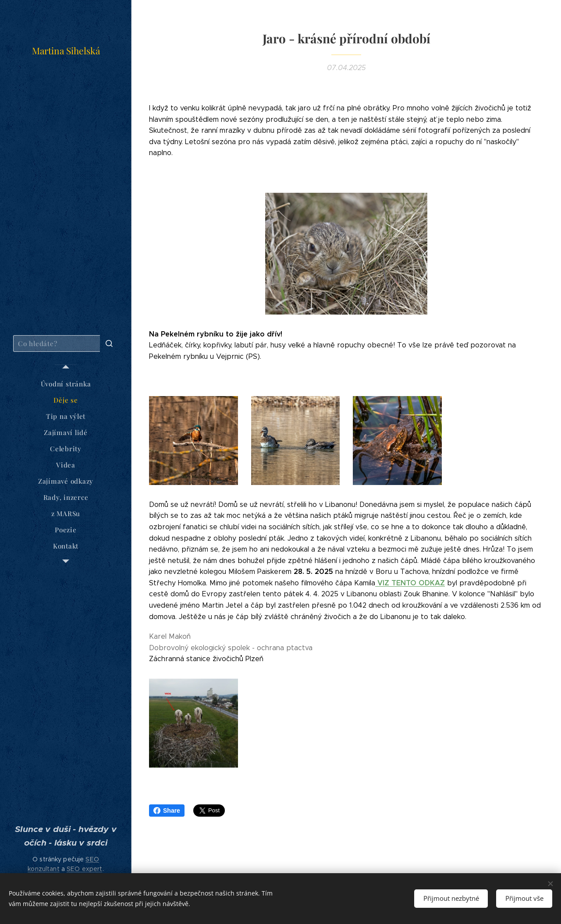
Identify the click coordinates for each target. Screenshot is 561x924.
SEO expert (84, 869)
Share (167, 811)
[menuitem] (66, 384)
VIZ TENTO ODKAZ (410, 583)
